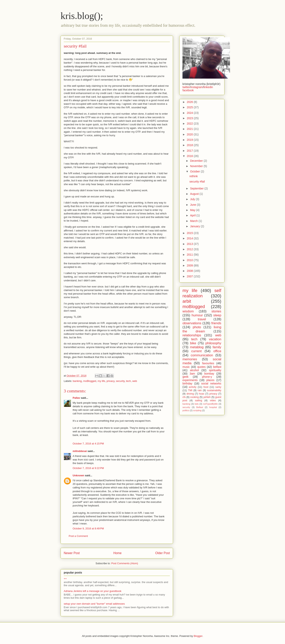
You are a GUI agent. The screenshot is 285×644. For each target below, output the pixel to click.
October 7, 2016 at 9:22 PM (88, 468)
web (135, 381)
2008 (190, 271)
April (193, 215)
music (186, 367)
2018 (190, 145)
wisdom (188, 311)
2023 (190, 118)
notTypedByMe (210, 404)
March (194, 221)
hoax (202, 394)
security (120, 381)
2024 (190, 113)
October (195, 171)
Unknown (78, 475)
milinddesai (80, 451)
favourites (208, 363)
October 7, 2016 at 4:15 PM (88, 444)
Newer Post (72, 553)
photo (197, 327)
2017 (190, 151)
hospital (213, 407)
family (217, 347)
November (197, 166)
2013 (190, 244)
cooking (194, 397)
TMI (190, 390)
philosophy (213, 343)
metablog (197, 347)
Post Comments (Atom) (125, 563)
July (193, 199)
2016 (190, 156)
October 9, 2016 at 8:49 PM (88, 528)
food (206, 387)
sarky (218, 387)
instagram (197, 87)
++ (65, 579)
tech (129, 381)
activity (193, 387)
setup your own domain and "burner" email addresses (94, 604)
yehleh (207, 397)
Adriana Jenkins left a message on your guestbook (93, 591)
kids (197, 404)
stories (216, 311)
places (210, 380)
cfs (184, 397)
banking (77, 381)
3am (192, 374)
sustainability (214, 390)
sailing (199, 400)
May (193, 210)
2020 (190, 134)
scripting (197, 410)
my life (101, 381)
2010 (190, 260)
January (195, 226)
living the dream (202, 329)
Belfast (200, 407)
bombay (209, 374)
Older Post (162, 553)
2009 (190, 265)
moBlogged (90, 381)
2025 (190, 107)
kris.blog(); (82, 16)
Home (118, 553)
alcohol (194, 370)
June (193, 205)
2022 (190, 124)
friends (216, 323)
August (195, 194)
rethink (194, 176)
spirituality (215, 370)
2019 (190, 140)
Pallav (76, 398)
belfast (217, 367)
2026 (190, 102)
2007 (190, 276)
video (213, 400)
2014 (190, 238)
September (197, 188)
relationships (192, 335)
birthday (187, 383)
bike (193, 343)
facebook (188, 90)
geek (185, 377)
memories (190, 359)
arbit (187, 301)
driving (190, 394)
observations (192, 323)
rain (200, 390)
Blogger (198, 636)
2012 (190, 249)
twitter (186, 87)
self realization (202, 293)
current (197, 351)
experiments (190, 380)
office (217, 351)
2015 (190, 233)
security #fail (197, 182)
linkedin (208, 87)
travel (202, 319)
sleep (217, 315)
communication (202, 355)
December (197, 161)
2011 (190, 255)
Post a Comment (78, 536)
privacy (110, 381)
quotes (201, 367)
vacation (215, 339)
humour (197, 315)
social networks (211, 383)
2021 (190, 129)
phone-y (207, 377)
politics (186, 410)
